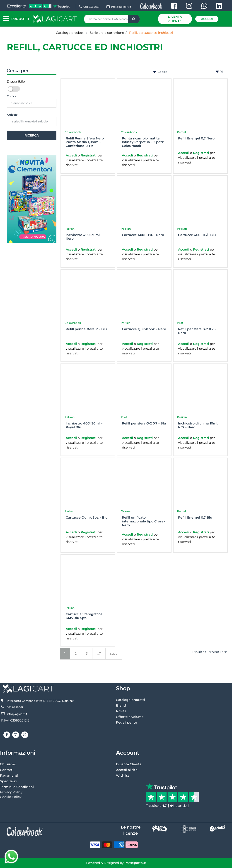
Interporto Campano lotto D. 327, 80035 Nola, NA (40, 701)
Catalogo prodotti (70, 33)
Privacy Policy (11, 792)
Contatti (7, 770)
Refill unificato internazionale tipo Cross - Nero (144, 521)
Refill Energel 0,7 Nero (196, 138)
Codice (12, 96)
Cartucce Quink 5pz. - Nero (144, 329)
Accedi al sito (127, 770)
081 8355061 (89, 7)
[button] (134, 19)
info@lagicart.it (119, 7)
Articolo (12, 115)
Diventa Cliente (175, 19)
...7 (99, 653)
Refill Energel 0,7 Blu (195, 518)
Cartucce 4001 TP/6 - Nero (143, 235)
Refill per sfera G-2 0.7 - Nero (197, 331)
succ (114, 653)
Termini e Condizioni (17, 787)
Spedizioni (9, 781)
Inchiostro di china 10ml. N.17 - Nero (198, 425)
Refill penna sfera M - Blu (86, 329)
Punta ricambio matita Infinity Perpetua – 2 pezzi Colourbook (143, 142)
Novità (121, 711)
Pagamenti (9, 775)
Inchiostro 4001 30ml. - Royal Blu (84, 425)
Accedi (207, 19)
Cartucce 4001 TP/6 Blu (197, 235)
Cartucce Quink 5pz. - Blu (87, 518)
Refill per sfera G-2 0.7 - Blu (144, 423)
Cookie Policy (11, 797)
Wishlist (123, 775)
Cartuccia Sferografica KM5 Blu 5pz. (84, 616)
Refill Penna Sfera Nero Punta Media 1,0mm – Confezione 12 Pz (85, 142)
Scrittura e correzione (107, 33)
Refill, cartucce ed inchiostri (151, 33)
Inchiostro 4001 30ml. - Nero (84, 237)
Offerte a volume (130, 717)
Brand (121, 705)
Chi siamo (8, 764)
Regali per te (127, 722)
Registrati (89, 155)
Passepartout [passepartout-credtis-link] (135, 863)
